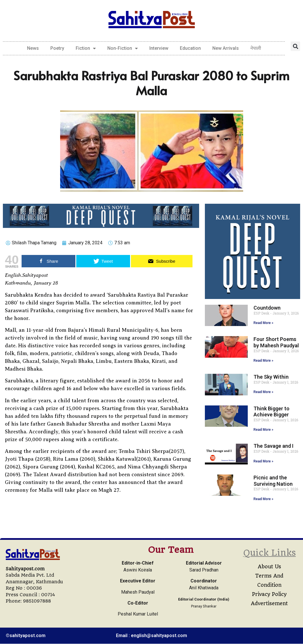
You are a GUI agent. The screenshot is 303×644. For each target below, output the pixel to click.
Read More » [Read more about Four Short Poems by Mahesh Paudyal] (263, 361)
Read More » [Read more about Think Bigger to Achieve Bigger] (263, 430)
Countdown (267, 308)
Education (190, 48)
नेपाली (256, 48)
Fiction (86, 48)
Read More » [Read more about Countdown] (263, 323)
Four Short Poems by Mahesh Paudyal (276, 342)
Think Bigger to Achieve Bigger (271, 412)
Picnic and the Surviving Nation (273, 481)
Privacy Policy (269, 594)
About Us (269, 567)
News (33, 48)
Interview (159, 48)
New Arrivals (226, 48)
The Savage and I (274, 446)
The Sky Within (271, 377)
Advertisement (269, 603)
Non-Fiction (123, 48)
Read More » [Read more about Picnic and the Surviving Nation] (263, 499)
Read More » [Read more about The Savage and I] (263, 461)
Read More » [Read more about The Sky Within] (263, 392)
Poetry (57, 48)
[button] (295, 46)
